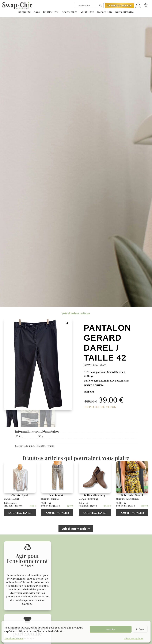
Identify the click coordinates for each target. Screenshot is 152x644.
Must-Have (87, 12)
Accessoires (70, 12)
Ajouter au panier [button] (20, 513)
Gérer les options (134, 638)
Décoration (105, 12)
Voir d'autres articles (76, 313)
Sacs (37, 12)
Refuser (140, 629)
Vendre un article (119, 6)
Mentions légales (14, 638)
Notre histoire (124, 12)
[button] (67, 323)
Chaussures (51, 12)
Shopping (25, 12)
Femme (30, 446)
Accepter (111, 629)
